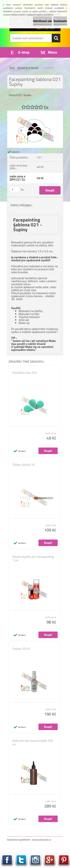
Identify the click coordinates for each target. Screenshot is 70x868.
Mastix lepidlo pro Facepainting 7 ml (33, 559)
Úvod (12, 68)
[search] (56, 38)
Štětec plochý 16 (24, 465)
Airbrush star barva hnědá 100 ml (33, 743)
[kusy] (14, 190)
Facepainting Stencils (28, 68)
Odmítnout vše (43, 21)
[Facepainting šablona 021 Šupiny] (35, 112)
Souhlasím (60, 21)
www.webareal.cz (41, 840)
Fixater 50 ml (21, 649)
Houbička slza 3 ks (25, 373)
